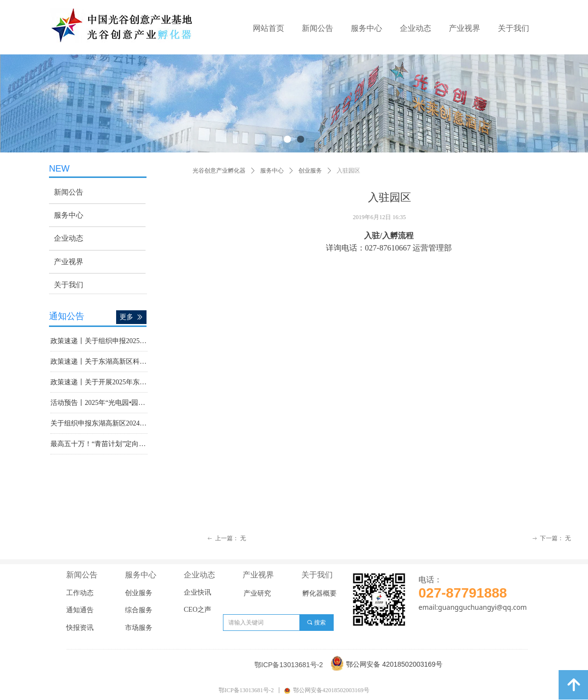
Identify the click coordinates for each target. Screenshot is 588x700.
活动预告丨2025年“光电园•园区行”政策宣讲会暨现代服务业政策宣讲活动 (99, 404)
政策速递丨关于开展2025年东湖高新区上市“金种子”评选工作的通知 (99, 383)
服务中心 (272, 171)
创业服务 (310, 171)
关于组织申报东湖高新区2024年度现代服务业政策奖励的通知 (99, 424)
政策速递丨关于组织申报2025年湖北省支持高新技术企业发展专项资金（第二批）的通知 (99, 342)
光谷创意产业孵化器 (219, 171)
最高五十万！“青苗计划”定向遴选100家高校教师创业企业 (99, 445)
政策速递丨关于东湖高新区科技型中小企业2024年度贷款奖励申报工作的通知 (99, 362)
